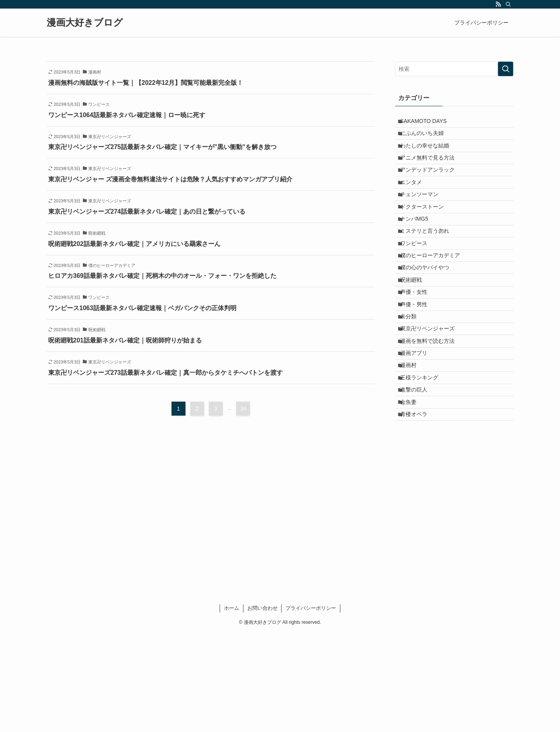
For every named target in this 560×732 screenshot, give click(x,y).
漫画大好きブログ (85, 23)
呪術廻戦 (416, 334)
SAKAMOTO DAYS (428, 123)
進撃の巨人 (418, 479)
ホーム (232, 708)
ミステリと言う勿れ (429, 269)
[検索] (508, 4)
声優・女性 (418, 349)
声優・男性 (418, 366)
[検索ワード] (454, 69)
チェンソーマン (424, 220)
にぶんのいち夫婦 (427, 139)
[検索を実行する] (506, 69)
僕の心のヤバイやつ (429, 317)
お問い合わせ (262, 708)
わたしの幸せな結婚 (429, 155)
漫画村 (413, 447)
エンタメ (416, 204)
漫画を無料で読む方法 (432, 414)
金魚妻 (413, 495)
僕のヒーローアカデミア (435, 301)
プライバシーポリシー (311, 708)
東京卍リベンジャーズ (432, 398)
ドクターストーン (427, 236)
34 (243, 409)
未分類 (413, 382)
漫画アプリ (418, 430)
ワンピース (418, 285)
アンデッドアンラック (432, 188)
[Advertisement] (454, 600)
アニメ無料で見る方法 (432, 172)
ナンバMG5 (419, 253)
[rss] (498, 4)
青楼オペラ (418, 511)
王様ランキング (424, 463)
